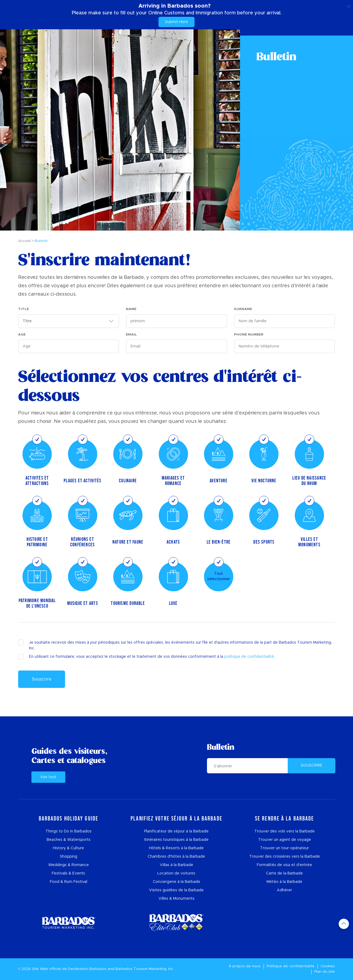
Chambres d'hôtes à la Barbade (176, 857)
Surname (243, 309)
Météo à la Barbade (284, 882)
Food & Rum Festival (69, 882)
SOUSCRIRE (312, 765)
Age (22, 334)
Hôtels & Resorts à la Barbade (176, 848)
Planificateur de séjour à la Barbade (176, 831)
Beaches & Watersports (69, 840)
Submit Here (176, 22)
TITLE (24, 309)
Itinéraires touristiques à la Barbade (176, 840)
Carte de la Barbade (284, 873)
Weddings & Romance (69, 865)
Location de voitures (176, 873)
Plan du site (325, 972)
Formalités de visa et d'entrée (284, 865)
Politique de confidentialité (291, 966)
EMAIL (132, 334)
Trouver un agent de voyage (285, 840)
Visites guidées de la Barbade (176, 890)
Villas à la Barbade (176, 865)
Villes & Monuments (176, 899)
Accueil (25, 241)
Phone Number (249, 334)
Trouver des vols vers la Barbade (285, 831)
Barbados (98, 969)
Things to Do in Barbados (69, 831)
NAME (131, 309)
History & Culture (68, 848)
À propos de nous (245, 966)
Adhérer (284, 890)
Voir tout (48, 777)
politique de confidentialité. (250, 657)
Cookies (328, 966)
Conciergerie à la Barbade (176, 882)
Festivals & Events (68, 873)
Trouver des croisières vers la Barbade (285, 857)
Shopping (69, 857)
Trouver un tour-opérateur (284, 848)
